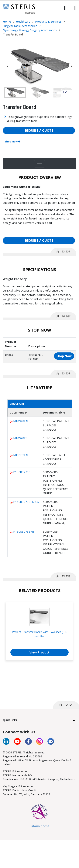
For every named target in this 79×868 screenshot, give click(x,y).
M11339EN (21, 455)
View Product (39, 652)
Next (71, 66)
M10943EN (21, 421)
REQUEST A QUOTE (39, 131)
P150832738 (22, 472)
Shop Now (12, 142)
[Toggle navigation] (39, 164)
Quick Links (10, 720)
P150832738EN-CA (26, 502)
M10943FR (20, 438)
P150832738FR (24, 531)
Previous (8, 66)
